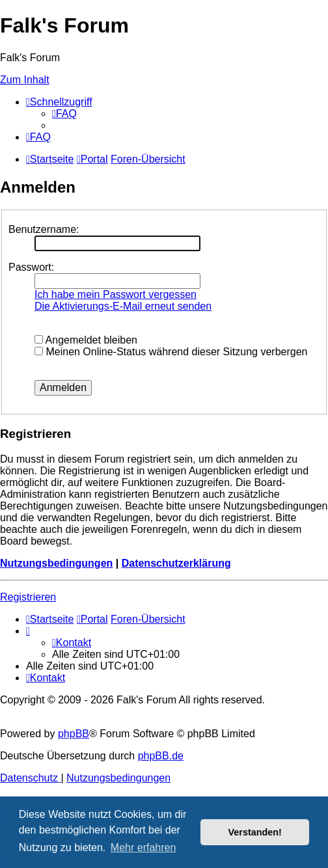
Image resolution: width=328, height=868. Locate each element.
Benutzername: (44, 229)
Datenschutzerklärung (176, 563)
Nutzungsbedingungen (56, 563)
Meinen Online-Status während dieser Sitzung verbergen (171, 352)
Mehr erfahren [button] (143, 848)
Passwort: (31, 267)
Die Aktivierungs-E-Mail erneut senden (123, 306)
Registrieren (28, 597)
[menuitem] (64, 114)
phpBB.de (161, 756)
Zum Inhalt (25, 80)
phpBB (74, 734)
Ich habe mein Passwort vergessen (116, 294)
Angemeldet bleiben (86, 340)
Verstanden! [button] (255, 832)
